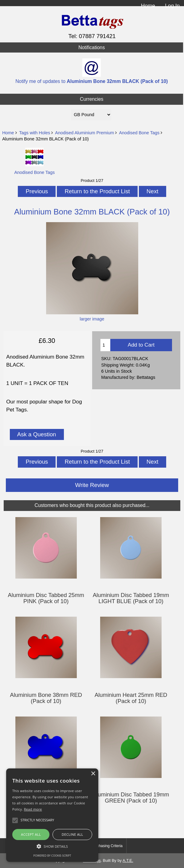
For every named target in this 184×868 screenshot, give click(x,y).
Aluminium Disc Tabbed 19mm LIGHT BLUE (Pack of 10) (131, 598)
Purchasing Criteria (107, 846)
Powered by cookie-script (52, 856)
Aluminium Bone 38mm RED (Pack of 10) (46, 698)
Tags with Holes (35, 133)
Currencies (92, 99)
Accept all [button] (31, 834)
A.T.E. (128, 860)
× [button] (93, 774)
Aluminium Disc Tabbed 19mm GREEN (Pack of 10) (131, 798)
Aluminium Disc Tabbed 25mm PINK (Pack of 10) (46, 598)
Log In (172, 6)
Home (148, 6)
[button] (52, 846)
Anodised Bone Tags (139, 133)
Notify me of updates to (92, 71)
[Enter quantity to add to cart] (105, 345)
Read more (33, 809)
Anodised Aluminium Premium (84, 133)
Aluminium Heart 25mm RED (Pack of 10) (131, 698)
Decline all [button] (72, 834)
